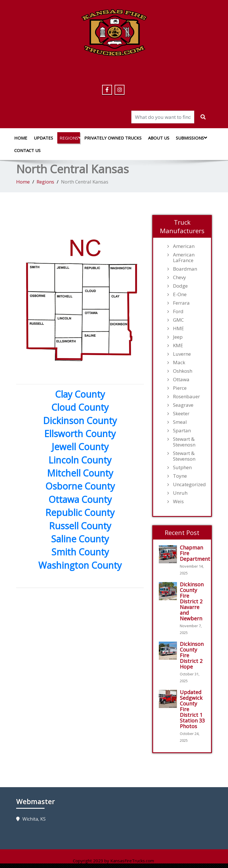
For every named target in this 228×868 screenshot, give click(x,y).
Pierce (180, 388)
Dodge (180, 286)
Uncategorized (189, 484)
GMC (178, 320)
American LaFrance (184, 258)
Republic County (80, 512)
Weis (178, 502)
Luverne (182, 354)
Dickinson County (80, 421)
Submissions (191, 138)
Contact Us (27, 150)
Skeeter (181, 414)
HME (179, 328)
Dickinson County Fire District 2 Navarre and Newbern (192, 601)
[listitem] (41, 278)
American (184, 246)
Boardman (185, 269)
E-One (180, 294)
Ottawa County (80, 499)
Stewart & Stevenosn (184, 442)
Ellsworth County (80, 434)
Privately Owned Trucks (113, 138)
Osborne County (80, 486)
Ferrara (181, 303)
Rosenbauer (186, 397)
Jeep (178, 337)
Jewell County (80, 447)
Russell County (80, 526)
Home (21, 138)
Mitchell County (80, 473)
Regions (70, 138)
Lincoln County (80, 460)
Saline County (80, 539)
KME (178, 345)
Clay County (80, 394)
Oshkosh (183, 371)
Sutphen (182, 467)
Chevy (180, 277)
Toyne (180, 476)
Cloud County (80, 407)
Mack (179, 363)
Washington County (80, 565)
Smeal (180, 422)
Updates (43, 138)
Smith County (80, 552)
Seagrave (183, 405)
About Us (159, 138)
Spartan (182, 431)
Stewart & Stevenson (184, 456)
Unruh (180, 493)
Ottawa (181, 380)
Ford (178, 311)
